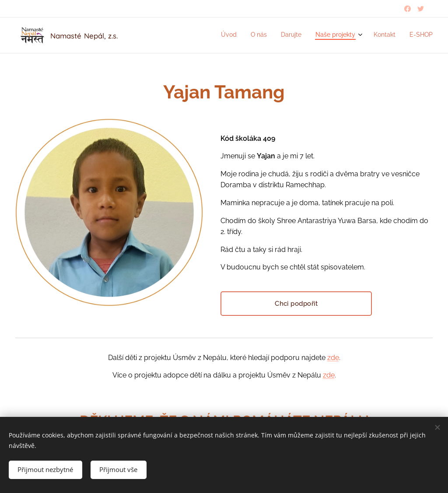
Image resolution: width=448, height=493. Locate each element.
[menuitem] (361, 35)
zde (333, 358)
